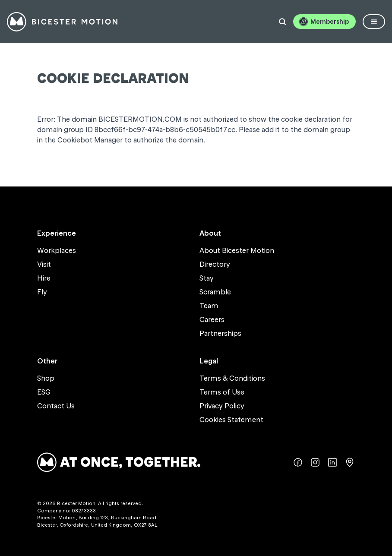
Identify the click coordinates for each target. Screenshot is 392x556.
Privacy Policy (222, 406)
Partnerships (220, 333)
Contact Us (56, 406)
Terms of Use (222, 392)
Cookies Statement (231, 420)
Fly (42, 292)
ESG (44, 392)
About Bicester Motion (237, 250)
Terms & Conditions (232, 378)
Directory (215, 264)
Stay (207, 278)
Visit (44, 264)
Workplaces (57, 250)
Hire (44, 278)
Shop (46, 378)
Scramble (215, 292)
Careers (212, 319)
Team (209, 306)
